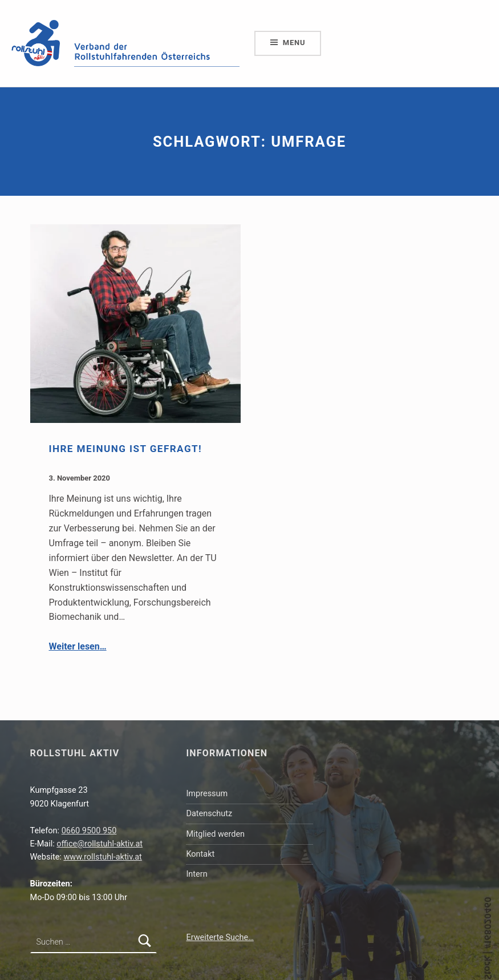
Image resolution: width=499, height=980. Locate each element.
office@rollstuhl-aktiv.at (100, 844)
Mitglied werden (215, 834)
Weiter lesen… (78, 646)
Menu (294, 43)
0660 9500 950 (89, 831)
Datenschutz (209, 814)
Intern (196, 874)
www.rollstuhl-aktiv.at (102, 857)
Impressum (207, 794)
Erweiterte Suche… (220, 937)
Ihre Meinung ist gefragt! (126, 449)
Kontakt (200, 854)
